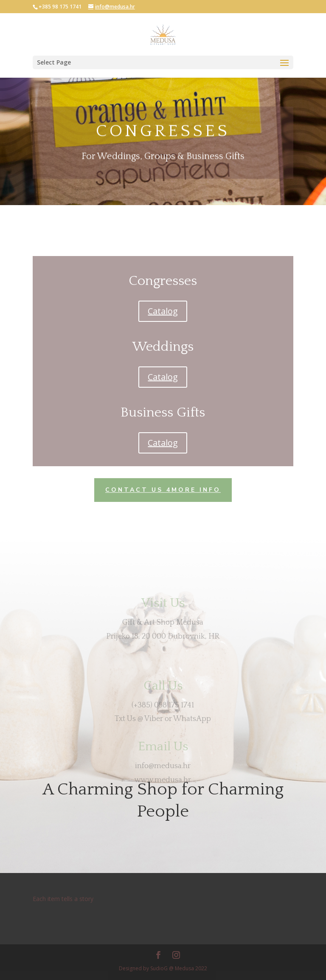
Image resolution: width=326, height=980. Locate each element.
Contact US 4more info (163, 489)
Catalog (163, 311)
